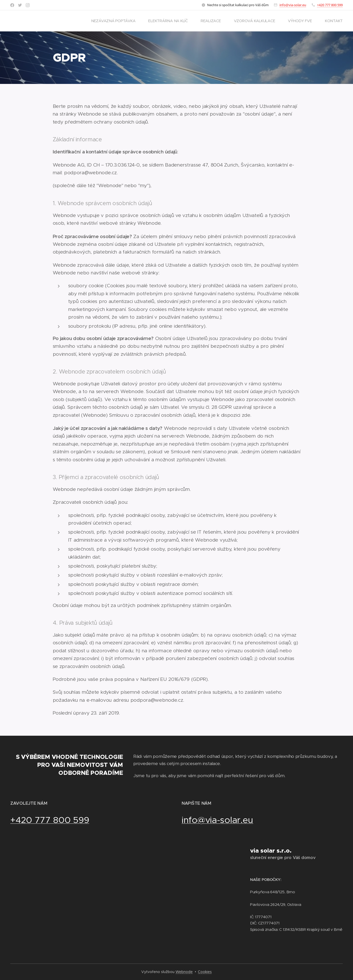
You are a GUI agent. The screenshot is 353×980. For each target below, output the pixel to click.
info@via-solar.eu (293, 5)
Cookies (205, 972)
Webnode (184, 972)
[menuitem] (115, 21)
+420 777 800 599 (330, 5)
